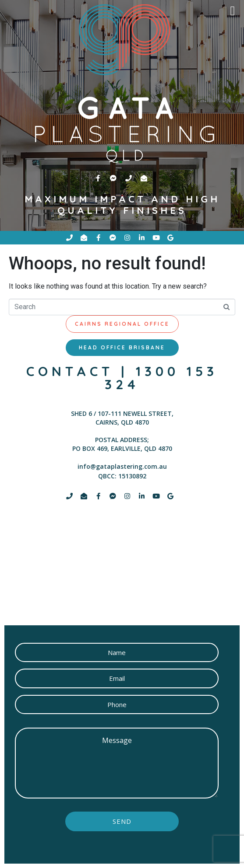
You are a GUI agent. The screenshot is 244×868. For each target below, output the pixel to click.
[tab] (122, 324)
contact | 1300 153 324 (122, 378)
